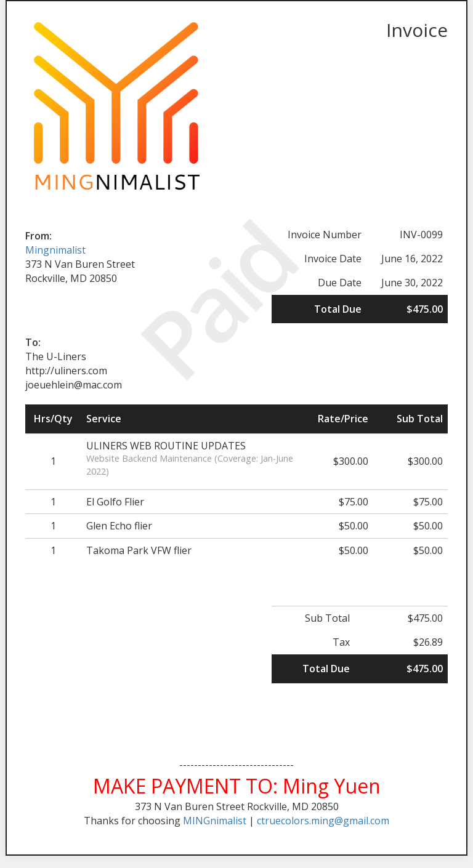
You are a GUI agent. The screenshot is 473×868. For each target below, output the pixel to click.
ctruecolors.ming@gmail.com (323, 821)
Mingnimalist (55, 250)
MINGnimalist (215, 821)
